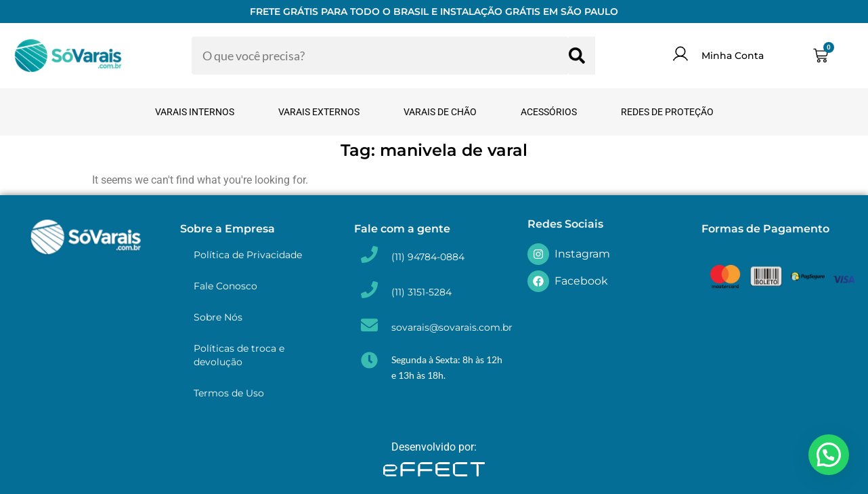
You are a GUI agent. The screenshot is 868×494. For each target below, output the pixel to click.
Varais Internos (195, 112)
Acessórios (549, 112)
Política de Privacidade (248, 255)
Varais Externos (319, 112)
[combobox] (380, 56)
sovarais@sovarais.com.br (452, 327)
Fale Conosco (225, 286)
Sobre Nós (218, 317)
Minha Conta (733, 56)
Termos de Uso (229, 393)
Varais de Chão (440, 112)
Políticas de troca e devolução (239, 355)
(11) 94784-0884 (428, 257)
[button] (829, 455)
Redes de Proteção (667, 112)
